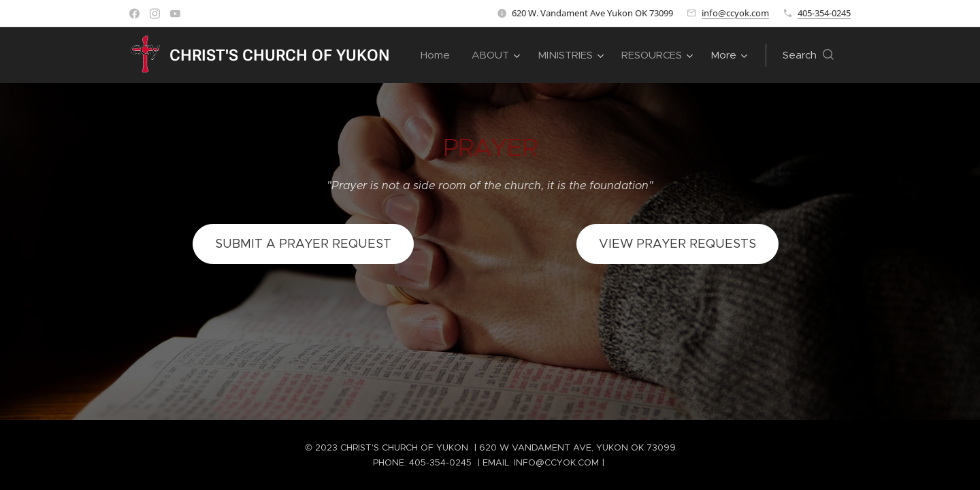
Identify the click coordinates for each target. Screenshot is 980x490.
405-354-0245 (824, 13)
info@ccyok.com (735, 13)
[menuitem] (439, 55)
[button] (808, 55)
